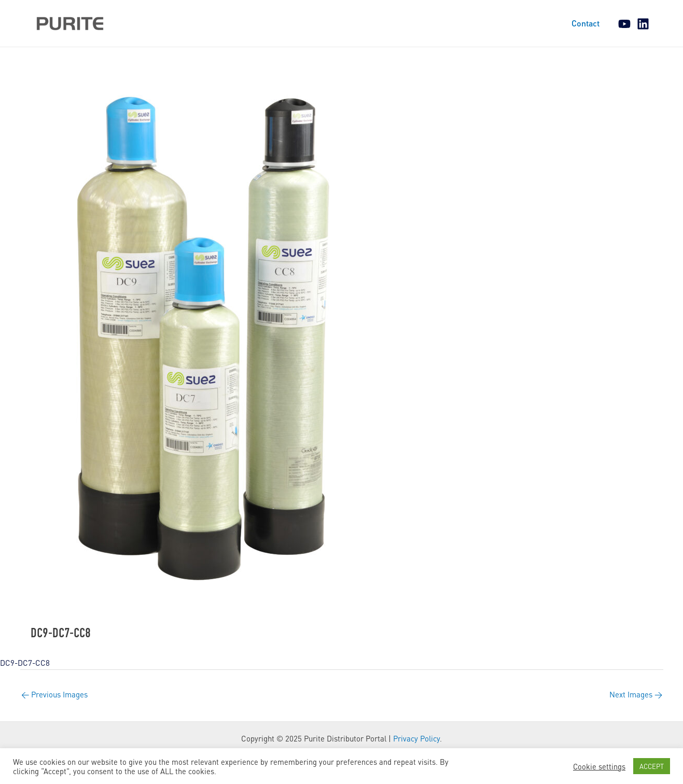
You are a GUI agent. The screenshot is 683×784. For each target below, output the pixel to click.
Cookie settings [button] (599, 766)
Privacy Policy (416, 738)
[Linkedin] (643, 24)
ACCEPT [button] (652, 766)
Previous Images (54, 694)
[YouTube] (624, 24)
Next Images (636, 694)
